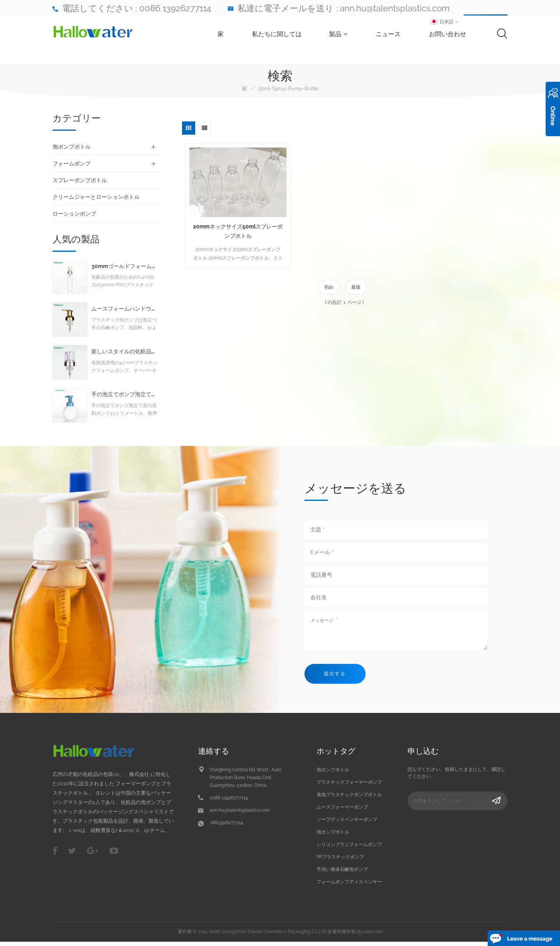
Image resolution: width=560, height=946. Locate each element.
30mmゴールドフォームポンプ (125, 270)
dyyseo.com (369, 935)
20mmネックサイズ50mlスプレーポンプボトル (235, 227)
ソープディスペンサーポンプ (347, 823)
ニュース (390, 34)
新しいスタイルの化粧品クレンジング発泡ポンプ (125, 355)
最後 (356, 283)
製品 (340, 34)
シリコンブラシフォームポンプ (349, 848)
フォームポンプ (72, 163)
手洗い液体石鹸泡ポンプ (342, 873)
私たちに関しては (278, 34)
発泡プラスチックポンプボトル (349, 799)
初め (329, 283)
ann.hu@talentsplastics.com (395, 8)
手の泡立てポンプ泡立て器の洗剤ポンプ (125, 398)
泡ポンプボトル (72, 147)
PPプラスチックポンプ (340, 861)
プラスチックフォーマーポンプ (349, 786)
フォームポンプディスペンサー (349, 886)
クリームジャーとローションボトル (96, 197)
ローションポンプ (74, 214)
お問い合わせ (449, 34)
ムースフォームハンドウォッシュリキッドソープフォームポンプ (125, 313)
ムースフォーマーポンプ (342, 811)
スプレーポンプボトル (80, 180)
